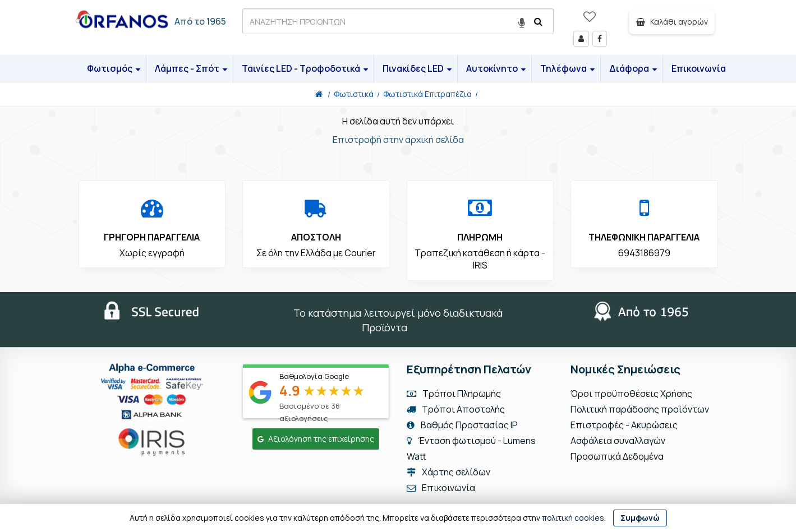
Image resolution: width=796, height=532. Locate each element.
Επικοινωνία (699, 68)
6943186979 (644, 253)
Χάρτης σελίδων (448, 472)
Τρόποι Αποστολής (456, 409)
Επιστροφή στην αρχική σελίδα (398, 140)
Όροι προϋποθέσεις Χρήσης (631, 394)
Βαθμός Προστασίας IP (462, 425)
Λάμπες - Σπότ (191, 68)
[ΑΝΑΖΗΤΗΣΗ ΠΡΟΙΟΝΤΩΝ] (398, 21)
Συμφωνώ (640, 518)
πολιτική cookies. (574, 518)
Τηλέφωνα (567, 68)
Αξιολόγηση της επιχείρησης (316, 439)
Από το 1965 (200, 21)
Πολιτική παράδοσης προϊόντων (640, 409)
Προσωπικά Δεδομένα (617, 456)
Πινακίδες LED (417, 68)
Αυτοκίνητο (496, 68)
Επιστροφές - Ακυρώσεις (624, 425)
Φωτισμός (114, 68)
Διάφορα (633, 68)
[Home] (319, 94)
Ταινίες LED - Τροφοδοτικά (305, 68)
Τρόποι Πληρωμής (454, 394)
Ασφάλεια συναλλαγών (618, 441)
